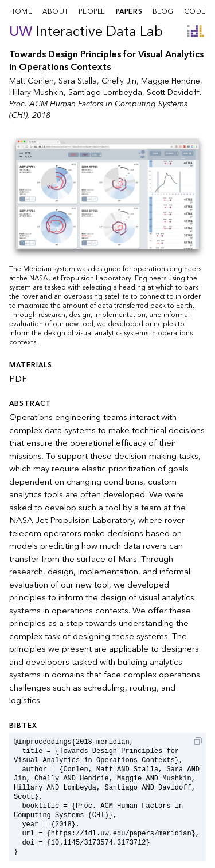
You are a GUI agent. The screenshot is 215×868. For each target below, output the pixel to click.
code (195, 11)
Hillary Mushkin (36, 92)
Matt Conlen (32, 81)
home (21, 11)
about (56, 11)
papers (129, 11)
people (92, 11)
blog (163, 11)
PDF (18, 379)
